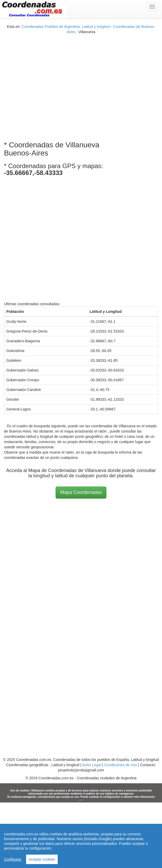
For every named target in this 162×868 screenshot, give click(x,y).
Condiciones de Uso (121, 765)
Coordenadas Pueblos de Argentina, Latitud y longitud (66, 27)
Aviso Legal (92, 765)
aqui (81, 800)
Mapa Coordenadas (81, 492)
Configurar (13, 859)
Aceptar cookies (42, 859)
